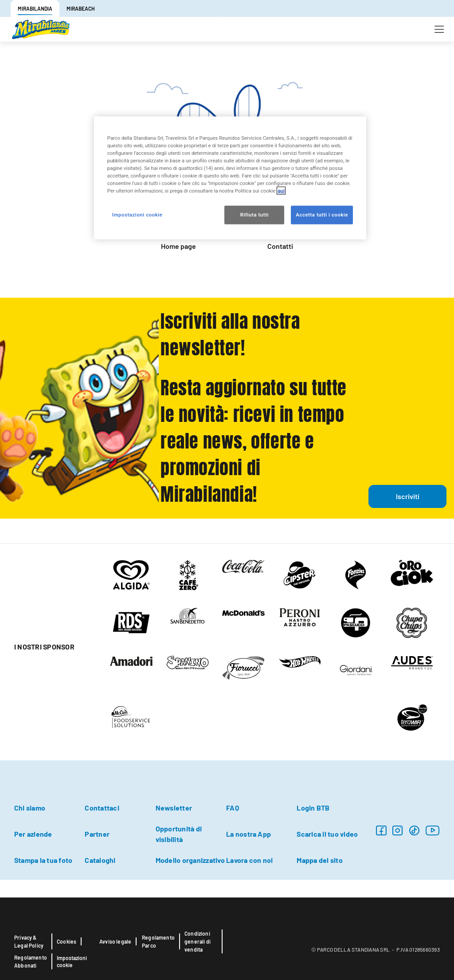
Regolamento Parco (158, 941)
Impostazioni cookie (72, 961)
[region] (230, 178)
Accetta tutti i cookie (322, 215)
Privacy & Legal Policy (29, 941)
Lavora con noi (249, 860)
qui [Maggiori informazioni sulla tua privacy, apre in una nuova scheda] (281, 191)
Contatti (280, 246)
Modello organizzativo (190, 860)
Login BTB (313, 808)
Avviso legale (115, 941)
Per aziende (33, 834)
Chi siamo (30, 808)
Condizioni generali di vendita (198, 941)
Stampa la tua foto (43, 860)
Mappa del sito (319, 860)
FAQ (233, 808)
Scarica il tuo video (327, 834)
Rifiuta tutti (254, 215)
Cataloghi (100, 860)
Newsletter (174, 808)
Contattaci (102, 808)
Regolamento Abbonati (31, 961)
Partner (97, 834)
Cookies (67, 941)
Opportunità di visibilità (179, 834)
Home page (178, 246)
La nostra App (249, 834)
